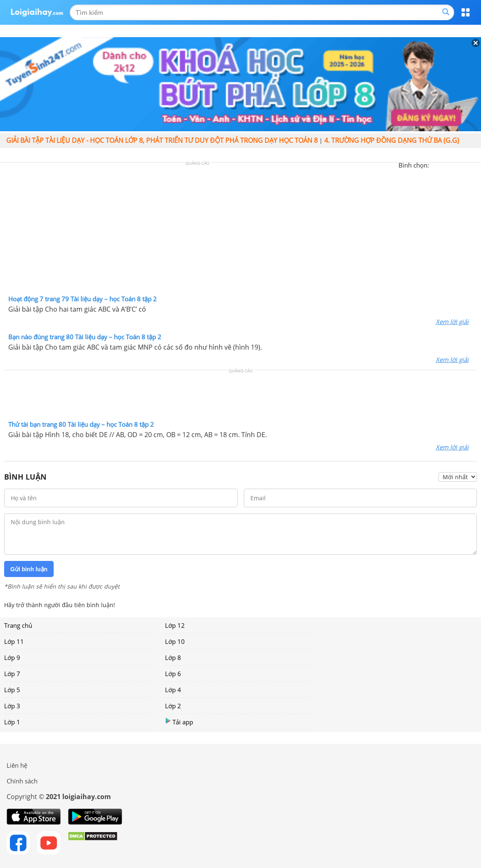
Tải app (179, 722)
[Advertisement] (240, 231)
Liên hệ (17, 765)
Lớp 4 (173, 690)
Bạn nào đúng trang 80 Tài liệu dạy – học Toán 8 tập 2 (85, 337)
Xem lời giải (452, 322)
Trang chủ (18, 625)
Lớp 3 (12, 706)
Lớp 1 (12, 722)
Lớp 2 (173, 706)
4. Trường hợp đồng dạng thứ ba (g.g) (392, 140)
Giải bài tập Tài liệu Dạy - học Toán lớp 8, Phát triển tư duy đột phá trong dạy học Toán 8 (162, 140)
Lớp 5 (12, 690)
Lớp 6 (173, 674)
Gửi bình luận (29, 569)
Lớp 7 (12, 674)
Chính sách (22, 781)
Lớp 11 (14, 641)
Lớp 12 (175, 625)
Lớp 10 (175, 641)
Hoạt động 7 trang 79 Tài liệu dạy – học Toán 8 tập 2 (83, 299)
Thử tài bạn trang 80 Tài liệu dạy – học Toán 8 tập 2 (81, 424)
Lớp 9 (12, 658)
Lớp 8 (173, 658)
